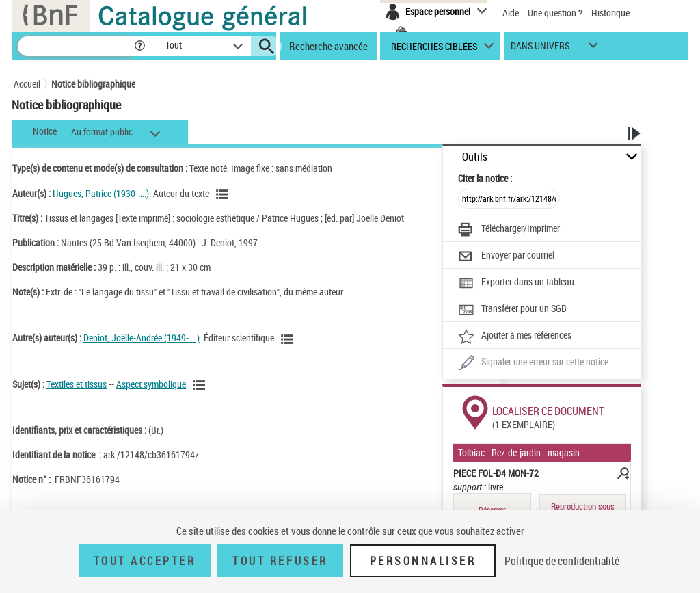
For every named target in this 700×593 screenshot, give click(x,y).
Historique (610, 13)
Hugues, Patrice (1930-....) (101, 193)
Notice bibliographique (93, 84)
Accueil (27, 84)
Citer (485, 178)
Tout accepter (145, 561)
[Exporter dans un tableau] (516, 283)
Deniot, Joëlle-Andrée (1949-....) (142, 338)
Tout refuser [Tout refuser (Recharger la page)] (280, 561)
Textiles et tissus (77, 384)
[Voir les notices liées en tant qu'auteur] (224, 194)
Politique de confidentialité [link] (562, 561)
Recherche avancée (328, 46)
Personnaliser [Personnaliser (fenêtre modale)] (423, 561)
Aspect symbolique (151, 384)
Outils (475, 157)
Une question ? (555, 13)
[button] (139, 46)
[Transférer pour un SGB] (512, 310)
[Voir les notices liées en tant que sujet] (201, 385)
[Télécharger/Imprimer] (509, 230)
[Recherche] (75, 46)
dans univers (540, 49)
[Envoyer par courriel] (506, 256)
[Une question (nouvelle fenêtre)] (533, 363)
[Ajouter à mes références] (515, 337)
